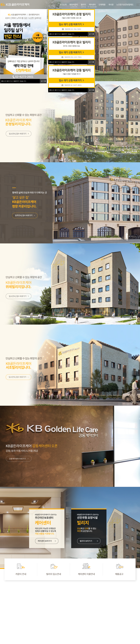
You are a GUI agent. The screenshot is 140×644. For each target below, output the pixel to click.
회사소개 (63, 4)
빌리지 (83, 6)
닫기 (43, 81)
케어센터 (92, 6)
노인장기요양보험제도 (125, 4)
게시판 (111, 4)
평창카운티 (74, 6)
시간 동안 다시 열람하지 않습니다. (14, 81)
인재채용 (102, 4)
